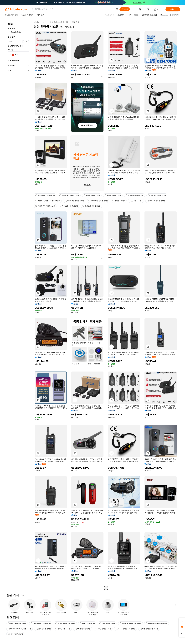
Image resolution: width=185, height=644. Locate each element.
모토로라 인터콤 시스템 (134, 195)
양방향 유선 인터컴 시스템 (69, 195)
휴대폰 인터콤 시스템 (92, 195)
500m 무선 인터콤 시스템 (45, 195)
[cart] (148, 10)
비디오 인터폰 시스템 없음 (125, 629)
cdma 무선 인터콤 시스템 (74, 201)
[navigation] (19, 305)
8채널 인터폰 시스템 (83, 629)
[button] (117, 9)
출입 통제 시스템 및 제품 (59, 22)
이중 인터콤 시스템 (87, 623)
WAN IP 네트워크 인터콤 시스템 (20, 629)
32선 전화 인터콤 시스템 (149, 629)
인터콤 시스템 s (119, 201)
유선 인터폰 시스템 (15, 634)
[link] (182, 621)
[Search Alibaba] (74, 9)
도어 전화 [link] (76, 22)
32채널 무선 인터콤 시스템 (41, 623)
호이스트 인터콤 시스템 (156, 201)
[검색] (125, 9)
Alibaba (36, 22)
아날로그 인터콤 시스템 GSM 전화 (48, 201)
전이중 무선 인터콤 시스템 (45, 206)
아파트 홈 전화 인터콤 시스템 (130, 623)
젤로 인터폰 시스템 (43, 629)
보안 (45, 22)
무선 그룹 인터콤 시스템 (69, 206)
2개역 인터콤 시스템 (107, 623)
